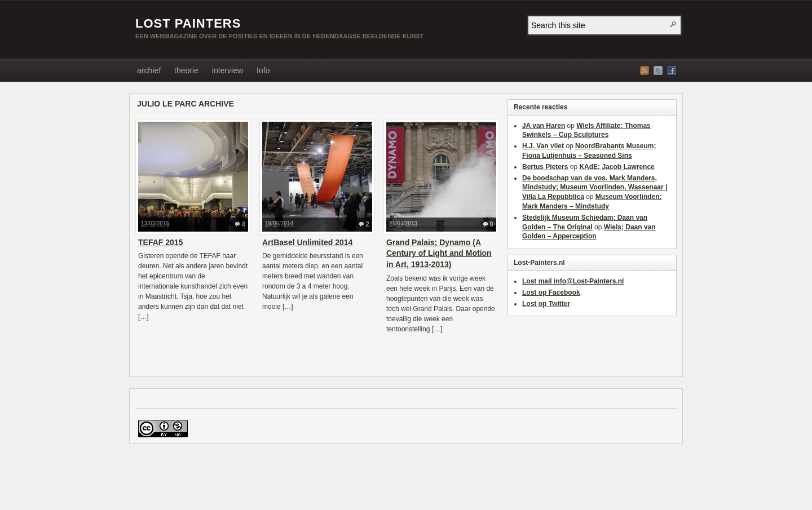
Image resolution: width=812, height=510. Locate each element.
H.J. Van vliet (543, 146)
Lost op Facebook (551, 292)
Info (263, 70)
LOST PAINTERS (188, 23)
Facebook (672, 70)
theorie (186, 70)
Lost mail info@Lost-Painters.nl (573, 281)
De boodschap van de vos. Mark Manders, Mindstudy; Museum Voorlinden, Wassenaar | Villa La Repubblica (595, 188)
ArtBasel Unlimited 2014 (307, 242)
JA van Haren (544, 126)
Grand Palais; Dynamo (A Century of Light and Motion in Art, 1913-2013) (439, 253)
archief (149, 70)
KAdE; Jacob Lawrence (617, 167)
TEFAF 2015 (160, 242)
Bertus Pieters (545, 167)
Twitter (658, 70)
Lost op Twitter (546, 304)
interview (228, 70)
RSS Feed (645, 70)
